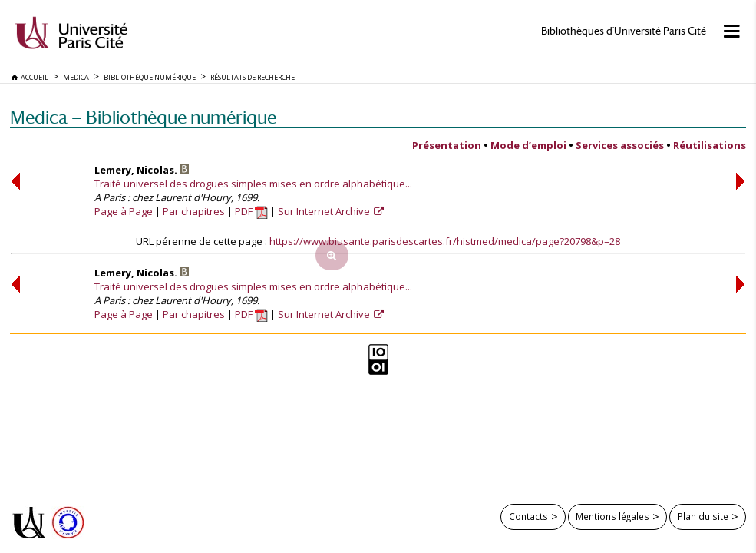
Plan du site (703, 516)
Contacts (528, 516)
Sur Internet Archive (325, 211)
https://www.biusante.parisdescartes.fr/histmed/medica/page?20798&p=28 (445, 241)
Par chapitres (194, 211)
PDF (251, 211)
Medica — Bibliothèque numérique (143, 117)
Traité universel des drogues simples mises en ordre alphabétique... (253, 184)
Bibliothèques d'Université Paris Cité (624, 31)
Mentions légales (612, 516)
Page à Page (124, 211)
